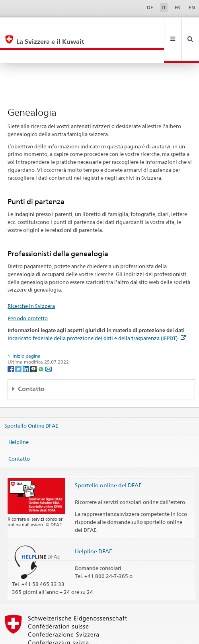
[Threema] (34, 342)
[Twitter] (19, 342)
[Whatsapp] (42, 342)
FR (178, 7)
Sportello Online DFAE (31, 399)
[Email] (49, 342)
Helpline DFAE (94, 524)
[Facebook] (11, 342)
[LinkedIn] (26, 342)
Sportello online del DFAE (108, 458)
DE (150, 7)
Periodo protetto (28, 292)
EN (192, 7)
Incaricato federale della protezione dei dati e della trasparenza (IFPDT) (97, 311)
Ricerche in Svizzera (31, 279)
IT (164, 7)
